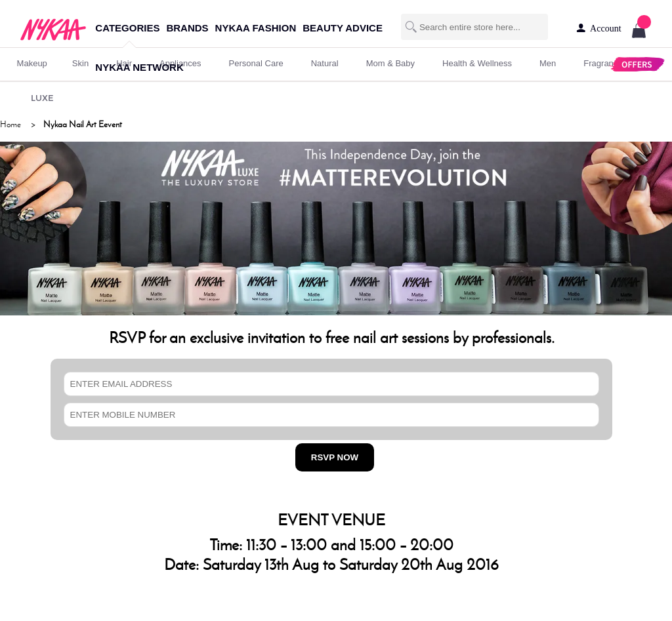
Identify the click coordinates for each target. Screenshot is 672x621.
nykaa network (139, 67)
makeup (32, 63)
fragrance (603, 63)
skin (80, 63)
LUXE (42, 98)
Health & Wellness (477, 63)
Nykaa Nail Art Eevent (83, 124)
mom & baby (390, 63)
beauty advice (343, 28)
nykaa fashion (256, 28)
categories (127, 28)
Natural (325, 63)
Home (10, 124)
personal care (256, 63)
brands (187, 28)
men (548, 63)
